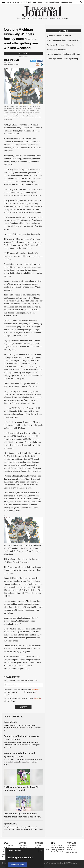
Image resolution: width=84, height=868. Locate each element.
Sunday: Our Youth (57, 852)
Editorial (38, 848)
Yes (7, 701)
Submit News (43, 19)
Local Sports (23, 53)
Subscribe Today (55, 19)
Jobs (46, 2)
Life (30, 2)
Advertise (70, 848)
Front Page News (8, 845)
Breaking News (32, 692)
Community (6, 848)
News (9, 2)
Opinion (24, 2)
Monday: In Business (58, 848)
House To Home (56, 845)
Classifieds (54, 2)
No (14, 701)
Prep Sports (23, 848)
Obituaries (38, 2)
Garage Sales (66, 2)
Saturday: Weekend (58, 850)
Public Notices (71, 852)
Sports (16, 2)
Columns (38, 845)
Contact (72, 843)
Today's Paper (32, 19)
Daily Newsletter (12, 692)
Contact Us (71, 850)
